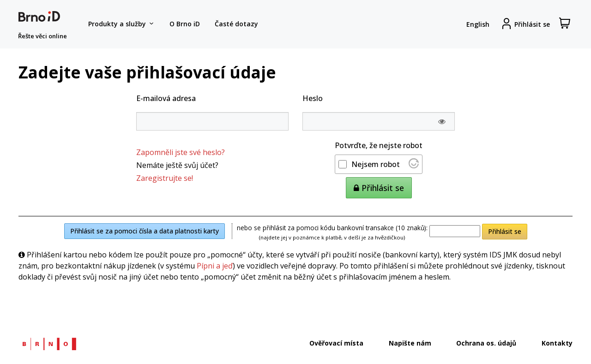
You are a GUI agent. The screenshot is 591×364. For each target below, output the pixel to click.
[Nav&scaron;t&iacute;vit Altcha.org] (414, 166)
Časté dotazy (236, 24)
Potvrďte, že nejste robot (379, 145)
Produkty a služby (121, 24)
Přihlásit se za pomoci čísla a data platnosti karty (145, 231)
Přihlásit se (505, 231)
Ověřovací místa (336, 343)
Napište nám (410, 343)
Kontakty (557, 343)
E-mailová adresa (166, 98)
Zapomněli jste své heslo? (181, 152)
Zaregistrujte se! (165, 178)
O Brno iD (185, 24)
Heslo (313, 98)
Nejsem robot (376, 164)
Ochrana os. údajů (486, 343)
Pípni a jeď (215, 266)
